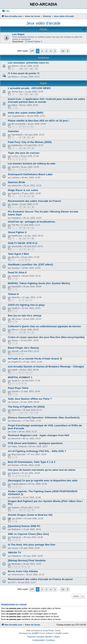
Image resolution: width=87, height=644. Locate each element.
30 (33, 207)
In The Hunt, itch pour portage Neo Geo (32, 545)
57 (28, 238)
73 (33, 510)
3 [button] (46, 51)
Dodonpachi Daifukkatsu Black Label (30, 174)
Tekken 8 (13, 294)
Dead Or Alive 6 (17, 272)
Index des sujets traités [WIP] (26, 113)
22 (33, 332)
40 (33, 137)
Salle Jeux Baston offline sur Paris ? (30, 399)
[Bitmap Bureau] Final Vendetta (27, 560)
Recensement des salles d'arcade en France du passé (40, 579)
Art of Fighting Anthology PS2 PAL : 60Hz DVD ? (37, 451)
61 (28, 228)
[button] (32, 51)
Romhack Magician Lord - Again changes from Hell (38, 435)
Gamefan (13, 131)
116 (21, 413)
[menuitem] (6, 11)
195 (36, 94)
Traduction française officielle (39, 637)
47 (28, 148)
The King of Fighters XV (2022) (26, 407)
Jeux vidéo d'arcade (43, 23)
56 (24, 238)
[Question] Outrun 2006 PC (24, 526)
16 (28, 249)
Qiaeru (57, 637)
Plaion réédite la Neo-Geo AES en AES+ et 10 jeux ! (39, 121)
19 (28, 196)
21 (28, 332)
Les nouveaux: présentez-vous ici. (29, 63)
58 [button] (63, 51)
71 (24, 510)
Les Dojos (18, 34)
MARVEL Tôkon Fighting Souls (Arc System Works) (39, 283)
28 (24, 207)
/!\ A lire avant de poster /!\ (24, 73)
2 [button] (42, 51)
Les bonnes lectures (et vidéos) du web (32, 164)
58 (33, 238)
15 (24, 249)
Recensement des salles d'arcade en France (34, 201)
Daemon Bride (16, 182)
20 (33, 196)
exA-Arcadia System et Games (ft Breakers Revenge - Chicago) (46, 367)
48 (33, 148)
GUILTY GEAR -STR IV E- (23, 243)
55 (20, 238)
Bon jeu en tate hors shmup (25, 316)
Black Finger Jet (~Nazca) (23, 348)
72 (28, 510)
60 (24, 228)
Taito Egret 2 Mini (18, 254)
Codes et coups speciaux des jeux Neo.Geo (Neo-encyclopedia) (46, 337)
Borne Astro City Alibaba (23, 571)
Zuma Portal (48, 631)
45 (20, 148)
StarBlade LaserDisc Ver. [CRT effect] (30, 265)
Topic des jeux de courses (24, 153)
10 (23, 127)
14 (20, 249)
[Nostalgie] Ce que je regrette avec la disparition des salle (43, 480)
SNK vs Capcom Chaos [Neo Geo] (28, 534)
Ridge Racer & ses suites (23, 190)
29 (28, 207)
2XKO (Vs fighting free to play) (26, 305)
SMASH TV (14, 553)
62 (33, 228)
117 (26, 413)
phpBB (35, 633)
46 (24, 148)
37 (20, 137)
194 (31, 94)
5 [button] (55, 51)
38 (24, 137)
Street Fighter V (34, 42)
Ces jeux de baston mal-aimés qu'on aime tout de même (42, 470)
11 (28, 127)
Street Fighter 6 (17, 232)
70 (20, 510)
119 (36, 413)
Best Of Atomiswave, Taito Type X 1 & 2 (32, 462)
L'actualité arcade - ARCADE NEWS (29, 88)
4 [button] (51, 51)
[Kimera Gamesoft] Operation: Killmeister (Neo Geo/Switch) (44, 418)
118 (31, 413)
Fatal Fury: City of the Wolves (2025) (30, 142)
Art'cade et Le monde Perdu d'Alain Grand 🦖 (35, 359)
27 (20, 207)
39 (28, 137)
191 (26, 69)
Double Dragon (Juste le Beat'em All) (30, 515)
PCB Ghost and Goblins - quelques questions (35, 443)
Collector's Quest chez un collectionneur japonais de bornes (44, 326)
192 (31, 69)
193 (36, 69)
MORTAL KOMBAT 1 (20, 377)
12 (32, 127)
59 (20, 228)
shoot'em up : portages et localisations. (32, 222)
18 (24, 196)
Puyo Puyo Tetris (18, 388)
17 (20, 196)
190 (21, 69)
